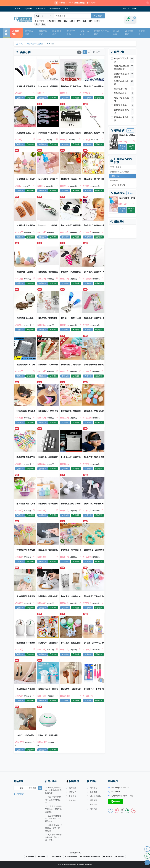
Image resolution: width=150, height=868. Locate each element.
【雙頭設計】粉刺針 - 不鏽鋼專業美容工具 (93, 134)
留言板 (17, 9)
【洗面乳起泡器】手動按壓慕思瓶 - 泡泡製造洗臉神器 (71, 510)
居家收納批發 (85, 33)
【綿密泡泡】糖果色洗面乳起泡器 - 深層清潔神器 (48, 510)
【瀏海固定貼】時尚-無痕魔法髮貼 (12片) (48, 416)
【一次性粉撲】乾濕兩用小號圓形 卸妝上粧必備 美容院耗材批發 (48, 87)
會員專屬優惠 (55, 9)
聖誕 (72, 21)
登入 (129, 9)
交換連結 (71, 800)
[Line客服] (128, 810)
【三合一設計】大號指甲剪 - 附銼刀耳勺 (48, 228)
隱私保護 (92, 800)
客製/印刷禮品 (57, 33)
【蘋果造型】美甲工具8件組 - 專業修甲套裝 (25, 510)
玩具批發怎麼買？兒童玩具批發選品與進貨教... (54, 809)
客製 (59, 21)
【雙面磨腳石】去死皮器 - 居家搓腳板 (25, 698)
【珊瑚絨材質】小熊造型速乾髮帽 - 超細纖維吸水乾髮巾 (25, 604)
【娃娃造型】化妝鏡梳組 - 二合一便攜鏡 (48, 275)
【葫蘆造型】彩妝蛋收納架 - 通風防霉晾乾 (25, 181)
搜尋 (98, 16)
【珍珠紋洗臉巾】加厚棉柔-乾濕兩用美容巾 (48, 698)
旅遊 (85, 21)
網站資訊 (92, 809)
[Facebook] (110, 810)
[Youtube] (134, 810)
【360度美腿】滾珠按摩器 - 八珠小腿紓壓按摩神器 (93, 557)
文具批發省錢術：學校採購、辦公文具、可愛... (54, 837)
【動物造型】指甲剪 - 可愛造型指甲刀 (93, 181)
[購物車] (133, 20)
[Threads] (122, 810)
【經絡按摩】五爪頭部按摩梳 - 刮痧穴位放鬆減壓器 (48, 369)
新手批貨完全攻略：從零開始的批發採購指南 (53, 790)
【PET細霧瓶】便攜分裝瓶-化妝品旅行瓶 (127, 199)
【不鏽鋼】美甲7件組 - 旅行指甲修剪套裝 (93, 651)
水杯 (97, 21)
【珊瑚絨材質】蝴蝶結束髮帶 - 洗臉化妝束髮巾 (71, 416)
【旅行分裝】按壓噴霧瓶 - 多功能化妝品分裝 (127, 136)
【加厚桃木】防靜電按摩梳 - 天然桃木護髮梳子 (25, 228)
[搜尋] (40, 788)
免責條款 (71, 788)
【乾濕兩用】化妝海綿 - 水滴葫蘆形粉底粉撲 (25, 275)
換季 (78, 21)
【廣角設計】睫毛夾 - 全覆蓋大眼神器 (93, 228)
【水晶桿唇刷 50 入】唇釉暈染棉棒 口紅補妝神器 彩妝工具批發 (25, 369)
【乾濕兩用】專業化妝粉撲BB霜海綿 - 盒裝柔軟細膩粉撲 (93, 416)
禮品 (66, 21)
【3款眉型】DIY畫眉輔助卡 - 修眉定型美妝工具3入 (48, 134)
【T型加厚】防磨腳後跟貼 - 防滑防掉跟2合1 (71, 275)
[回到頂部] (147, 863)
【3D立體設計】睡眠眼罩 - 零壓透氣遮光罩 (25, 416)
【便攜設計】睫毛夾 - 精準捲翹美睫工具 (71, 322)
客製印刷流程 (43, 33)
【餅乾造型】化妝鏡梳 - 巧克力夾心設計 (25, 322)
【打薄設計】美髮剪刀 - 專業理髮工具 (93, 275)
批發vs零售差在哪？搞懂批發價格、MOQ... (53, 800)
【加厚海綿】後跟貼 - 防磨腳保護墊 (25, 134)
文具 (43, 25)
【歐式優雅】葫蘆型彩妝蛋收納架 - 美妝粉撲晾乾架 (48, 322)
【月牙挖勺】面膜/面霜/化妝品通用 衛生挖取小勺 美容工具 (25, 87)
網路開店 (52, 21)
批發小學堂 (41, 9)
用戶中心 (92, 788)
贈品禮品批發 (29, 33)
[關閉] (146, 3)
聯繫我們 (71, 792)
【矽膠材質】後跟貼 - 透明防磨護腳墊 (71, 181)
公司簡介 (71, 796)
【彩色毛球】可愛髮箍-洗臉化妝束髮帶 (48, 651)
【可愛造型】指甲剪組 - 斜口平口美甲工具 (71, 557)
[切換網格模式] (84, 53)
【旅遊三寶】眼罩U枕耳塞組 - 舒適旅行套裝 (93, 463)
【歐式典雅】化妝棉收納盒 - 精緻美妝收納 (71, 604)
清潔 (37, 25)
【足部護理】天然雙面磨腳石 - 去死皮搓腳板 (93, 604)
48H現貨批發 (129, 33)
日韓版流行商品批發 (101, 33)
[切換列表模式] (88, 53)
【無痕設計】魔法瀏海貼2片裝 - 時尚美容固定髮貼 (93, 87)
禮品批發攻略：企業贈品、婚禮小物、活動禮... (54, 828)
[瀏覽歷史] (147, 849)
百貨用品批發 (71, 33)
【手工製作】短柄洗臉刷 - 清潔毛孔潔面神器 (71, 651)
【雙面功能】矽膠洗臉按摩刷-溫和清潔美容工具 (93, 510)
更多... (130, 131)
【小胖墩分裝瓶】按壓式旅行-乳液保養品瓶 (93, 369)
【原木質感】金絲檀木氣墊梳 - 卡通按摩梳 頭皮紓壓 (71, 698)
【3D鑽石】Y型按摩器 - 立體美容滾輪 (25, 745)
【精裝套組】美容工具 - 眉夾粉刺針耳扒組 (93, 322)
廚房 (91, 21)
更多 (67, 9)
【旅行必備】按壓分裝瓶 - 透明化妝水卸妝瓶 (48, 557)
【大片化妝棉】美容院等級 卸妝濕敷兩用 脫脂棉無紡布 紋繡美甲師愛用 (71, 463)
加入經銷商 (116, 33)
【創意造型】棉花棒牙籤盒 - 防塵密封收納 (25, 651)
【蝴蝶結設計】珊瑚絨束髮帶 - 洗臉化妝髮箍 (71, 369)
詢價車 (131, 148)
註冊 (135, 9)
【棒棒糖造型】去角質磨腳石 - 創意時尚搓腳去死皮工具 (25, 557)
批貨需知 (28, 9)
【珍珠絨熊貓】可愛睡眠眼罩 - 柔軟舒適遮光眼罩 (71, 228)
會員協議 (92, 805)
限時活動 (16, 33)
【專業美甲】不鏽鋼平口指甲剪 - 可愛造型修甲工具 (25, 463)
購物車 (122, 148)
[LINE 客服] (147, 856)
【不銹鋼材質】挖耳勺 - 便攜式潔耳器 (71, 87)
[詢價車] (128, 20)
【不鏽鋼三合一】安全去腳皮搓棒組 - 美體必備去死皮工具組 (93, 698)
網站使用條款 (94, 796)
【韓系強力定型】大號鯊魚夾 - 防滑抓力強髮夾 (71, 134)
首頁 (6, 33)
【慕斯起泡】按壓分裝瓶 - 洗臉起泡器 (48, 604)
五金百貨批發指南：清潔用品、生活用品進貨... (53, 819)
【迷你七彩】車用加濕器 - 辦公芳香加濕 (48, 745)
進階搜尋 (142, 33)
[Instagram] (116, 810)
